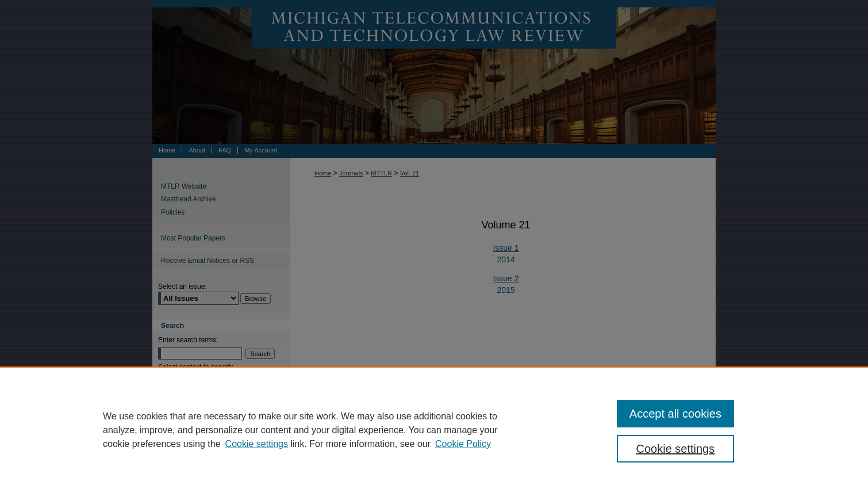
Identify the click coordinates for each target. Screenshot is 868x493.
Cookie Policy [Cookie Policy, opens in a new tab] (463, 444)
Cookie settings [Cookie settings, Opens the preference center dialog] (676, 449)
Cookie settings (257, 444)
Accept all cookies (675, 414)
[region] (434, 430)
